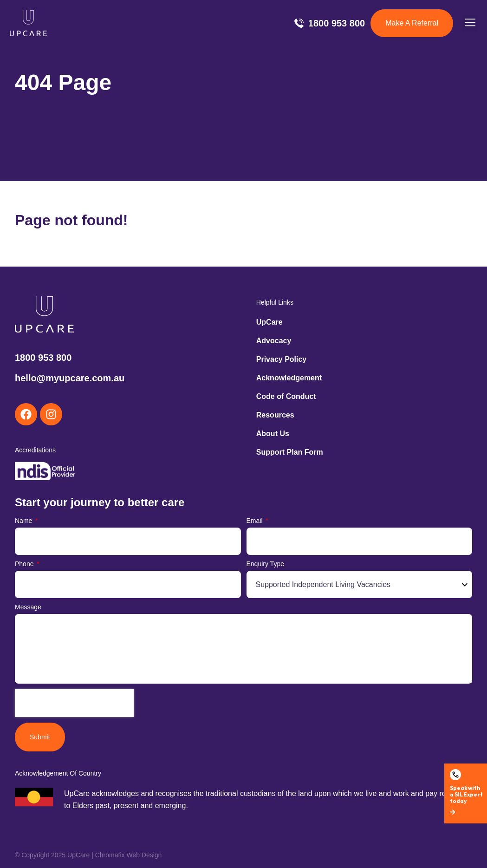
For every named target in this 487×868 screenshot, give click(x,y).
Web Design (144, 855)
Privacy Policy (282, 359)
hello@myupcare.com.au (70, 378)
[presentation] (74, 703)
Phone (25, 564)
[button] (470, 23)
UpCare (269, 322)
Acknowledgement (289, 378)
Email (256, 521)
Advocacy (274, 341)
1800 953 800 (43, 358)
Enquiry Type (265, 564)
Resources (275, 415)
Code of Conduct (286, 396)
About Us (273, 434)
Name (24, 521)
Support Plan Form (290, 452)
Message (28, 607)
